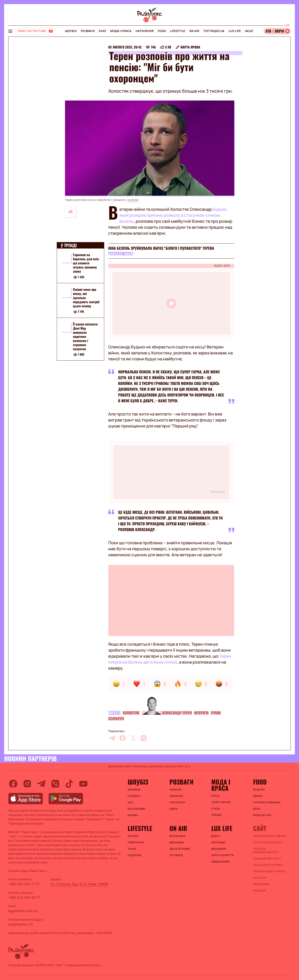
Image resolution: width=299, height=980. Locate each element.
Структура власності (268, 843)
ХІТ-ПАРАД (176, 855)
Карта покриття (222, 855)
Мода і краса (121, 31)
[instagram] (27, 784)
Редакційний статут (267, 859)
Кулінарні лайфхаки (267, 802)
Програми (218, 843)
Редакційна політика (268, 865)
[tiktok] (69, 784)
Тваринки (176, 796)
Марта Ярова (190, 47)
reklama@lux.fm (21, 924)
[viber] (144, 738)
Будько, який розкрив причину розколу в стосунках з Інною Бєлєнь (174, 215)
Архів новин (261, 884)
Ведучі (216, 836)
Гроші (216, 713)
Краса (215, 796)
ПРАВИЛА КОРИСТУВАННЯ (269, 836)
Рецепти (259, 790)
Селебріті (116, 719)
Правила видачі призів (269, 871)
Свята (174, 809)
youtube (133, 200)
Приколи (175, 790)
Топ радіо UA (214, 31)
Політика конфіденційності (266, 851)
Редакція (259, 891)
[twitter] (133, 738)
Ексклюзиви (136, 809)
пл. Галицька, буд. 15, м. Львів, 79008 (79, 884)
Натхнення (145, 31)
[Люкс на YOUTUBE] (35, 31)
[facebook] (123, 738)
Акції (249, 31)
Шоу (131, 802)
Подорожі (135, 855)
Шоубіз (71, 31)
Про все (133, 836)
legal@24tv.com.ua (23, 911)
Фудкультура (262, 815)
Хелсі (257, 809)
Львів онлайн (221, 862)
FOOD (162, 31)
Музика (133, 815)
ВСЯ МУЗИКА (177, 836)
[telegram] (112, 738)
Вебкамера (219, 849)
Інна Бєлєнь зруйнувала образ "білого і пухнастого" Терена (161, 248)
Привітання (136, 843)
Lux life (235, 31)
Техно (132, 849)
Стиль (216, 809)
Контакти (260, 878)
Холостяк (131, 713)
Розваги (88, 31)
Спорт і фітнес (221, 802)
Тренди (216, 815)
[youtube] (83, 784)
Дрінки (258, 796)
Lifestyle (178, 31)
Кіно (102, 31)
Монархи (134, 790)
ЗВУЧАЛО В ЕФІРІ (180, 849)
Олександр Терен (177, 713)
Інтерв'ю (201, 713)
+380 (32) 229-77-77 (24, 884)
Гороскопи (177, 802)
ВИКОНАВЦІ (177, 843)
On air (194, 31)
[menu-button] (10, 31)
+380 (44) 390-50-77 (24, 897)
